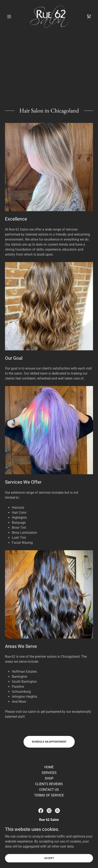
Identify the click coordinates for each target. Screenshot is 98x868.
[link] (49, 16)
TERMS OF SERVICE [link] (49, 795)
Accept (49, 864)
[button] (12, 16)
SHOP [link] (49, 778)
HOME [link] (49, 767)
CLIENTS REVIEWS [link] (49, 784)
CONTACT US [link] (49, 790)
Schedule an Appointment (49, 742)
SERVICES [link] (49, 773)
